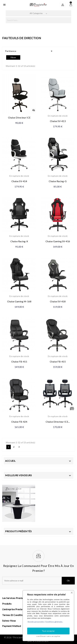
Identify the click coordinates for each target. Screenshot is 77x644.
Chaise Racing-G (58, 181)
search (68, 20)
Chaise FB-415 (58, 362)
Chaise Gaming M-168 (19, 301)
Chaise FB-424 (19, 422)
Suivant (19, 447)
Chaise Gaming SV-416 (58, 241)
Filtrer (13, 57)
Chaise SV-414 (19, 181)
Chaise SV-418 (58, 301)
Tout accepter (48, 631)
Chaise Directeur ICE (19, 118)
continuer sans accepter (48, 636)
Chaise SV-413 (58, 121)
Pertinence (29, 51)
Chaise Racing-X (19, 241)
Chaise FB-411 (19, 362)
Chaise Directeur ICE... (58, 422)
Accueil (10, 461)
